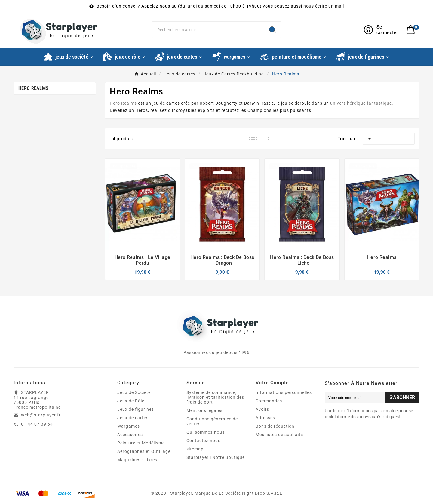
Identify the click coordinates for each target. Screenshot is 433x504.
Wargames (129, 426)
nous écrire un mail (324, 6)
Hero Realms (33, 88)
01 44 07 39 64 (37, 424)
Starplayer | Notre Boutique (216, 457)
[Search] (272, 30)
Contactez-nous (203, 441)
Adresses (265, 418)
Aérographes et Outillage (144, 451)
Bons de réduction (275, 426)
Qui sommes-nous (206, 432)
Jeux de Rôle (131, 401)
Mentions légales (204, 410)
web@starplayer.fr (41, 415)
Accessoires (130, 435)
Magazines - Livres (137, 460)
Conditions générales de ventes (212, 421)
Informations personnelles (284, 392)
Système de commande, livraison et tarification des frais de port (215, 397)
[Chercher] (208, 30)
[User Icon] (381, 30)
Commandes (269, 401)
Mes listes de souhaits (279, 435)
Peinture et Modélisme (141, 443)
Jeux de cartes (133, 418)
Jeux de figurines (136, 409)
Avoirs (262, 409)
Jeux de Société (134, 392)
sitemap (195, 449)
